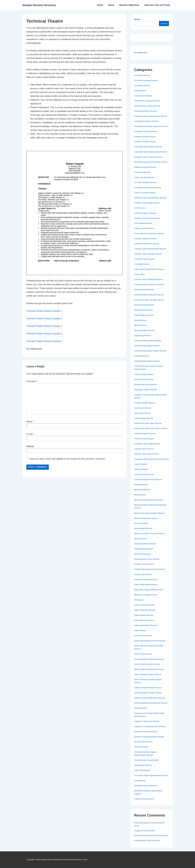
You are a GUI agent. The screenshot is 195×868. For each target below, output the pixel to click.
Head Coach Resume (143, 408)
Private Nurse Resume (143, 574)
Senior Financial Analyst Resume (147, 664)
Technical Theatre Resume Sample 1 (44, 311)
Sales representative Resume (146, 625)
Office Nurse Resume (143, 554)
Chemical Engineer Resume (145, 213)
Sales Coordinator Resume (145, 610)
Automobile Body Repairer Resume (148, 147)
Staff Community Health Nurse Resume (150, 698)
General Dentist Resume (144, 379)
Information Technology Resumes (147, 444)
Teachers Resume (141, 747)
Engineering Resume (142, 336)
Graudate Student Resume (145, 403)
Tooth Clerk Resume (142, 770)
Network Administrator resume (146, 518)
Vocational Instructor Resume (146, 786)
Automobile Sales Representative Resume (151, 152)
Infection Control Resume (144, 439)
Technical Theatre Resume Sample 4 (44, 334)
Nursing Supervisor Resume (145, 544)
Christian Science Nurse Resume (147, 218)
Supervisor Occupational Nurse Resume (150, 726)
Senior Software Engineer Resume (148, 674)
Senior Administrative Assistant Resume (150, 641)
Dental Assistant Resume (144, 290)
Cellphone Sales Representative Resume (150, 198)
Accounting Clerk (161, 835)
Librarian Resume (141, 469)
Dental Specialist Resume (144, 305)
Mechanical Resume (142, 490)
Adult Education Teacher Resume (147, 106)
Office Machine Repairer (144, 549)
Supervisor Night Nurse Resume (147, 721)
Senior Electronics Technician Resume (149, 659)
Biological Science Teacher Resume (148, 157)
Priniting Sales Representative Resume (149, 569)
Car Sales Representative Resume (148, 188)
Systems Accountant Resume (146, 732)
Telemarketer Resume (143, 765)
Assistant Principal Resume (145, 142)
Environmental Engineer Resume (147, 346)
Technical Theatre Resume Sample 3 (44, 326)
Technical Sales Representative (146, 760)
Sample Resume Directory (39, 5)
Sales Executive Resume (144, 620)
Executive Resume (142, 356)
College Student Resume (144, 228)
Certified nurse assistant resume (147, 203)
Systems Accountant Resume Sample (149, 737)
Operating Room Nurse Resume (147, 559)
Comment (32, 381)
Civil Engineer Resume (143, 223)
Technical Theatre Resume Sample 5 (44, 341)
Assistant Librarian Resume (145, 137)
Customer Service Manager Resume (148, 279)
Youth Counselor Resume (144, 799)
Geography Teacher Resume (145, 390)
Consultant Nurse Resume (144, 259)
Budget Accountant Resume (145, 167)
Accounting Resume (142, 85)
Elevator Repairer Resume (145, 330)
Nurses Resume (140, 539)
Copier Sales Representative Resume (149, 269)
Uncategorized (140, 780)
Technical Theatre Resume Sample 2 (44, 319)
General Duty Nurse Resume (146, 384)
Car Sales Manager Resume (145, 182)
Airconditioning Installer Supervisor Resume (151, 126)
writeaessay (139, 840)
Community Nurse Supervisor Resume (149, 233)
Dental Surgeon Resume (144, 315)
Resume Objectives (129, 5)
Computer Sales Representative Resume (150, 249)
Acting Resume (140, 91)
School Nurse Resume (143, 636)
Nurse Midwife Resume (143, 528)
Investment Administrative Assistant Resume (152, 459)
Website (30, 446)
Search (137, 19)
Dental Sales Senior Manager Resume (149, 300)
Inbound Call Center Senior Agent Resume (151, 428)
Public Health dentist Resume (146, 585)
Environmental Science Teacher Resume (150, 351)
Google (137, 831)
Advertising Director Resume (145, 111)
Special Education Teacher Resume (148, 693)
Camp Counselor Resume (144, 177)
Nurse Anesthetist (141, 523)
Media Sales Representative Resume (149, 500)
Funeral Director (149, 831)
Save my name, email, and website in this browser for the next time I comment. (67, 459)
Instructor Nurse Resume (144, 449)
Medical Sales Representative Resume (149, 513)
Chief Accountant (153, 840)
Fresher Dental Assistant (144, 374)
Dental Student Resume (144, 310)
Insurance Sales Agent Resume (147, 454)
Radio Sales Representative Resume (149, 590)
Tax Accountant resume (143, 742)
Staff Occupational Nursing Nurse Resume (151, 703)
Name (29, 421)
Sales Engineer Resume (144, 615)
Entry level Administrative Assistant (148, 341)
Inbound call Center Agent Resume (148, 423)
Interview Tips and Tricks (157, 5)
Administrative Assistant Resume (147, 101)
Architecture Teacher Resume (146, 131)
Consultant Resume (142, 264)
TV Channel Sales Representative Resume (151, 775)
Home (100, 5)
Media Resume (140, 495)
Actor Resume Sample (143, 96)
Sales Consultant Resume (144, 605)
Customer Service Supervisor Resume (149, 284)
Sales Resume (140, 630)
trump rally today (141, 823)
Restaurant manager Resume (146, 595)
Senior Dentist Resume (143, 654)
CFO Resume (140, 208)
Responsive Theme (80, 860)
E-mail (29, 434)
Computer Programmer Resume (147, 244)
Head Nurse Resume (142, 413)
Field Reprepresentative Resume (147, 361)
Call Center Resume (142, 172)
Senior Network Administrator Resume (149, 669)
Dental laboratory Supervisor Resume (149, 295)
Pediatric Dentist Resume (144, 564)
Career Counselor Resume (145, 193)
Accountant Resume (142, 75)
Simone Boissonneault (143, 835)
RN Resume (139, 600)
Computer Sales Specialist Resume (148, 254)
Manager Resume (141, 484)
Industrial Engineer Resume (145, 434)
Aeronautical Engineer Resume (146, 121)
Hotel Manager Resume (143, 418)
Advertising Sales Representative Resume (151, 116)
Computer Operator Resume (145, 239)
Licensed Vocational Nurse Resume (148, 479)
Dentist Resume (140, 320)
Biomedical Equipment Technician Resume (151, 162)
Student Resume (141, 708)
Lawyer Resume (141, 464)
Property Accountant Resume (146, 580)
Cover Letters (139, 274)
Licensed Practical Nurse (144, 474)
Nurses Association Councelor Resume (149, 534)
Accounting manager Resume (146, 80)
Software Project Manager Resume (148, 688)
